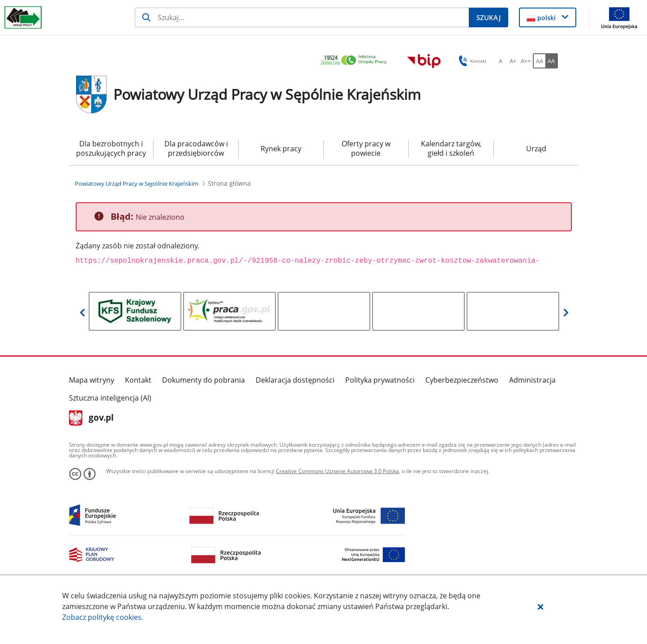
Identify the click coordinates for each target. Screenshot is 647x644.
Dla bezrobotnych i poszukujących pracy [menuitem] (111, 148)
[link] (356, 61)
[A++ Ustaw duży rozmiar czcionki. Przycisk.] (526, 61)
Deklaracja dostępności (295, 380)
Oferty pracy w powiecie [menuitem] (366, 148)
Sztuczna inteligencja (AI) (110, 398)
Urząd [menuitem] (536, 149)
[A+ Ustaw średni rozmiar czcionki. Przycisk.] (513, 61)
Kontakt (138, 380)
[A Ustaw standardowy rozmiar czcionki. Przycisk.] (501, 61)
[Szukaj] (302, 17)
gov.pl (92, 418)
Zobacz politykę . (103, 617)
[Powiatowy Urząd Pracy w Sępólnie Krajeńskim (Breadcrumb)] (137, 183)
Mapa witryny (92, 380)
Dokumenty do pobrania (204, 380)
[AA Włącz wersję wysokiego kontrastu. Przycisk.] (552, 61)
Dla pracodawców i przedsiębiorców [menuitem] (196, 148)
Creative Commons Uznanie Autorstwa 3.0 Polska (337, 471)
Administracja (532, 380)
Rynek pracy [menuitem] (281, 149)
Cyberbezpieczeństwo (462, 380)
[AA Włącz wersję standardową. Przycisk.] (539, 61)
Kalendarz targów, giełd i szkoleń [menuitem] (451, 148)
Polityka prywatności (380, 380)
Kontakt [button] (471, 61)
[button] (540, 606)
